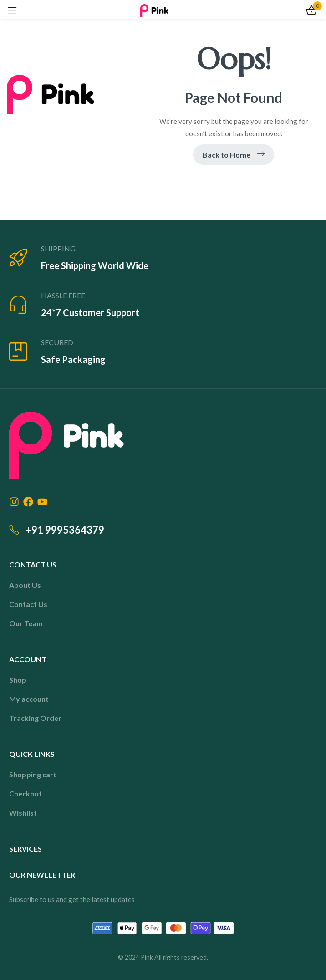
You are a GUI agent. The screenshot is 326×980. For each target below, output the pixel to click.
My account (29, 699)
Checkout (25, 794)
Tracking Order (35, 718)
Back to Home (234, 155)
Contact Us (28, 604)
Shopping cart (33, 774)
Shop (18, 680)
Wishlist (23, 813)
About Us (25, 585)
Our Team (26, 623)
